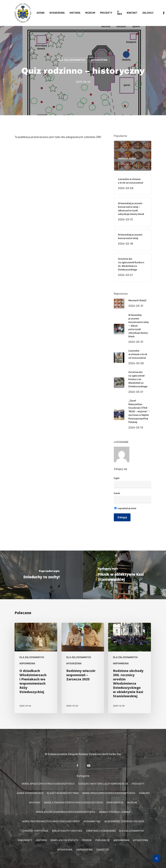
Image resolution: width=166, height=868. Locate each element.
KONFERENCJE (115, 803)
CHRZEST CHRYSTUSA (35, 831)
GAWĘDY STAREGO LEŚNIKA (115, 812)
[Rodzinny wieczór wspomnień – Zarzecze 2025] (83, 668)
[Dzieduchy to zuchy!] (41, 575)
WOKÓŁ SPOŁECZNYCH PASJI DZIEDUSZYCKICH (48, 784)
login (117, 478)
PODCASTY (138, 784)
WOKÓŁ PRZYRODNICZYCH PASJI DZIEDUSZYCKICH (51, 821)
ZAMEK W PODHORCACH (30, 793)
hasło (117, 493)
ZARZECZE (103, 850)
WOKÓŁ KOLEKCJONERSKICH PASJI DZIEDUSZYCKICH (66, 812)
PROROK (87, 840)
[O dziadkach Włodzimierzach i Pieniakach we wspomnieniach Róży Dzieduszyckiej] (36, 668)
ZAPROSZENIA (84, 850)
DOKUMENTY (25, 840)
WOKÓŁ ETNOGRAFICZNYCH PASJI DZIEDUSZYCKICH (74, 803)
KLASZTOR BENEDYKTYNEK (63, 793)
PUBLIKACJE (103, 840)
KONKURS (144, 793)
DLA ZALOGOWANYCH (72, 60)
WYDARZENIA (99, 60)
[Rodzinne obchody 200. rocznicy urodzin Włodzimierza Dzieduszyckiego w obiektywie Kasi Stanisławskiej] (129, 668)
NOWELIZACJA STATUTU (65, 840)
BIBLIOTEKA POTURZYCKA (67, 831)
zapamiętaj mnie (125, 508)
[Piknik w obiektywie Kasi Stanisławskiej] (124, 575)
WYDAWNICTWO (92, 821)
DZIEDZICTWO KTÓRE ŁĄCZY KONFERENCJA (103, 784)
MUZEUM (132, 803)
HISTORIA (41, 840)
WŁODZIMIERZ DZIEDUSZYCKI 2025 (124, 821)
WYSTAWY (35, 803)
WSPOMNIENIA (27, 664)
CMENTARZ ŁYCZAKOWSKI (101, 831)
